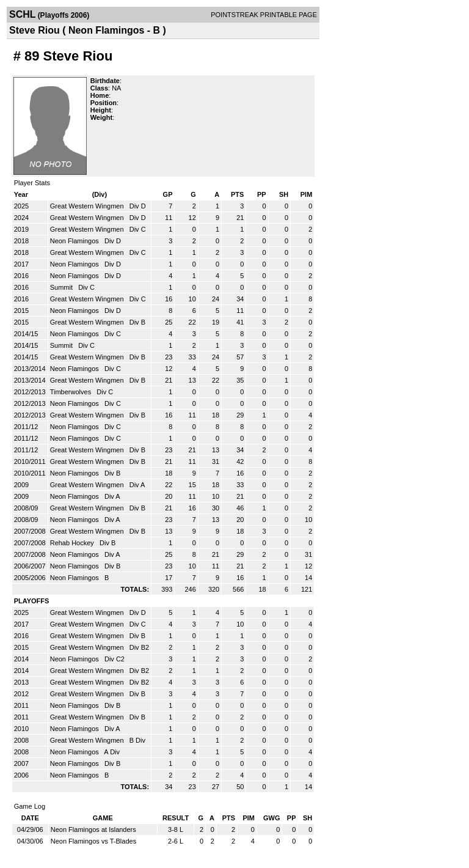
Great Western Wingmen (88, 206)
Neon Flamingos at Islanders (93, 829)
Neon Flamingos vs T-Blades (93, 841)
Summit (62, 287)
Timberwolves (72, 392)
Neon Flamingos (75, 241)
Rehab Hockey (73, 543)
